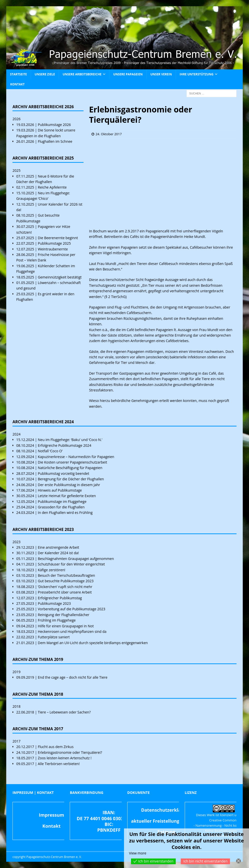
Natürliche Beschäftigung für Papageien (70, 468)
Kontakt (17, 84)
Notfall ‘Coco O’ (50, 451)
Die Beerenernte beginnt (58, 238)
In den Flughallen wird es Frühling (65, 513)
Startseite (18, 74)
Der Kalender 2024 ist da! (58, 553)
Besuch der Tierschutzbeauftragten (66, 575)
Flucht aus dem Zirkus (56, 747)
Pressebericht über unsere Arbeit (65, 592)
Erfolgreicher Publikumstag (60, 598)
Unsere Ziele (45, 74)
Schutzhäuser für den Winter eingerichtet (71, 564)
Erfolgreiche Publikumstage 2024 (64, 445)
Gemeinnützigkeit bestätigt (60, 277)
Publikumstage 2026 (54, 125)
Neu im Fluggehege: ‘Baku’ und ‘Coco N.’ (70, 440)
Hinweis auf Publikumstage (60, 490)
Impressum (51, 815)
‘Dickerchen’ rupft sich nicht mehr (65, 587)
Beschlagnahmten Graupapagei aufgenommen (76, 559)
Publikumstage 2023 (54, 603)
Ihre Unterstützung (197, 74)
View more (138, 853)
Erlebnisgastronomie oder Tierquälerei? (70, 752)
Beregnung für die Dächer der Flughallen (71, 479)
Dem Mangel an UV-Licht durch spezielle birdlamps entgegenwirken (93, 643)
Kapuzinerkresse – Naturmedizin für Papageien (76, 457)
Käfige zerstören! (51, 570)
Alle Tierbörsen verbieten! (59, 764)
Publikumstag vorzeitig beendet (63, 473)
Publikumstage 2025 (54, 243)
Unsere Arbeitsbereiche (82, 74)
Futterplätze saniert (54, 637)
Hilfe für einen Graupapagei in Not (66, 626)
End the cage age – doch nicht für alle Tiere (72, 677)
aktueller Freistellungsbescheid (166, 821)
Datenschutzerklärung (166, 810)
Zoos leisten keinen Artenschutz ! (65, 758)
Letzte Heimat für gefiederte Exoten (67, 496)
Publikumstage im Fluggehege (62, 501)
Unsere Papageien (128, 74)
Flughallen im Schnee (55, 141)
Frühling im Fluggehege (57, 620)
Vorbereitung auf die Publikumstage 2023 (71, 609)
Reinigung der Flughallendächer (63, 615)
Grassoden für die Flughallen (61, 507)
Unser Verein (161, 74)
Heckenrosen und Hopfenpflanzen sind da (72, 631)
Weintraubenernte (53, 249)
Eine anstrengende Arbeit (58, 547)
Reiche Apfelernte (52, 187)
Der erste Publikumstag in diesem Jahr (69, 485)
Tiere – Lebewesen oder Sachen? (64, 712)
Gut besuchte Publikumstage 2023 (66, 581)
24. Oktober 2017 (109, 134)
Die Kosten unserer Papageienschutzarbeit (72, 462)
